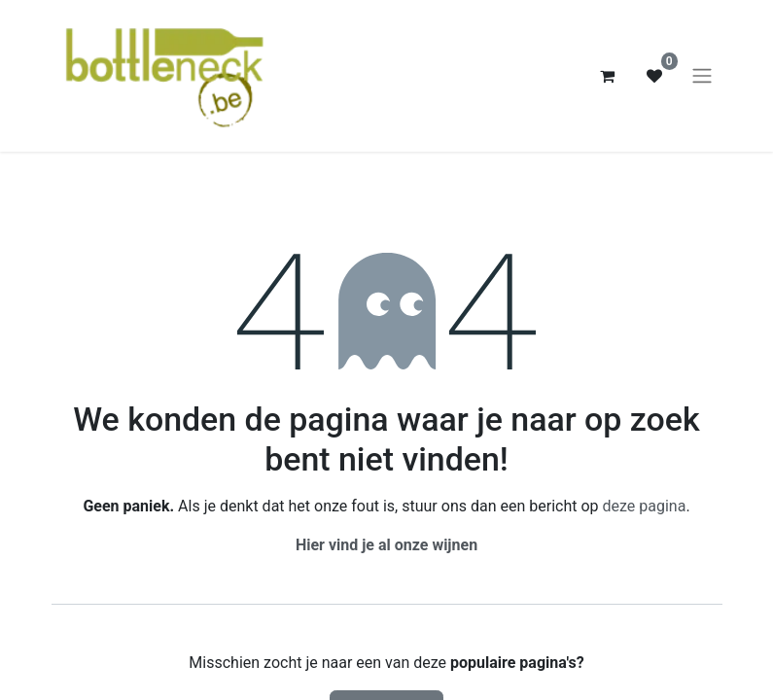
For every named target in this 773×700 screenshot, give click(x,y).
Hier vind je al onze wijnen (386, 545)
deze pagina (645, 506)
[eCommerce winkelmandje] (608, 76)
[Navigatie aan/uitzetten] (702, 76)
